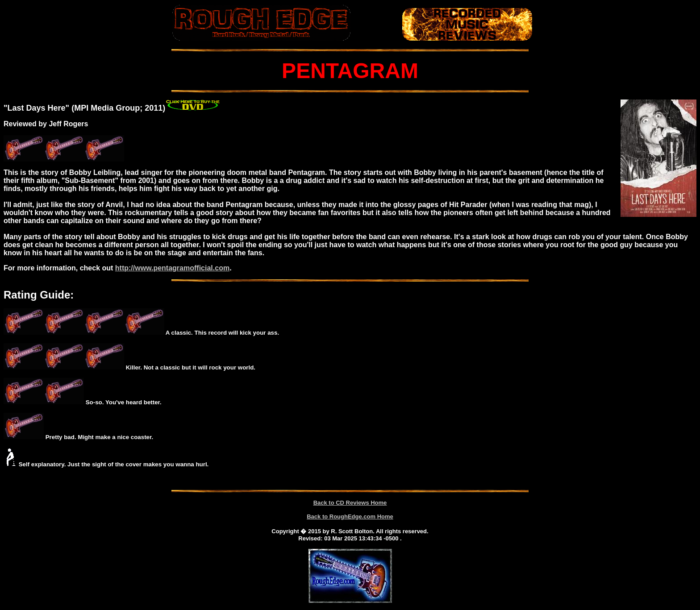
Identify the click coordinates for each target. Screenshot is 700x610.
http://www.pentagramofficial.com (172, 268)
